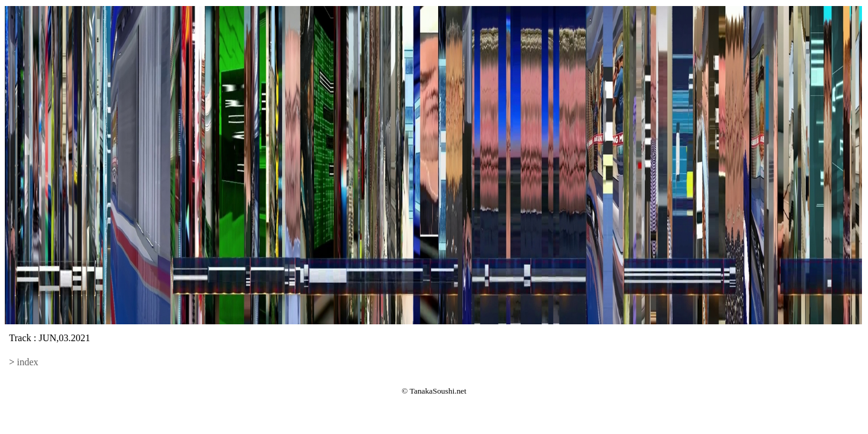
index (28, 362)
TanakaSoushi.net (438, 391)
